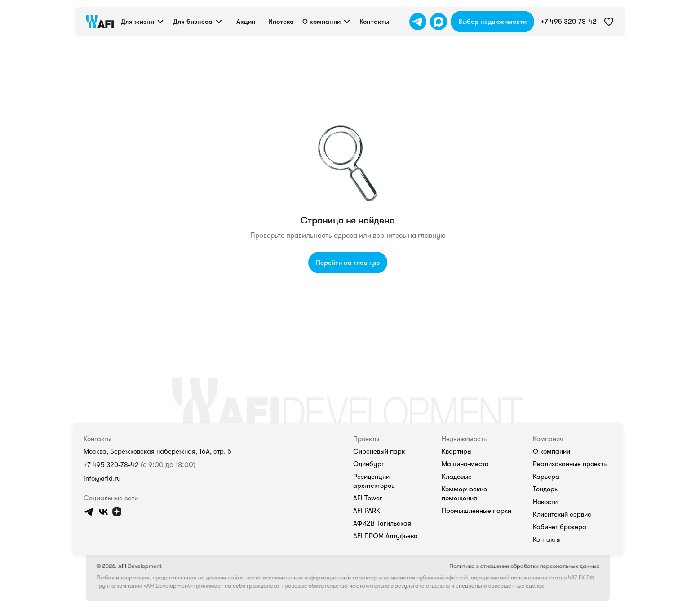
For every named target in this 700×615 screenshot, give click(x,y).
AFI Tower (368, 498)
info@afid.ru (102, 478)
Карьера (546, 477)
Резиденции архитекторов (374, 481)
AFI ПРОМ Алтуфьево (385, 536)
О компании (552, 451)
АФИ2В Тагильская (382, 523)
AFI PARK (367, 511)
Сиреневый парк (379, 451)
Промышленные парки (476, 511)
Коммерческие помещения (464, 494)
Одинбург (369, 464)
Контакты (547, 539)
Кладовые (457, 477)
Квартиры (457, 451)
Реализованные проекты (570, 464)
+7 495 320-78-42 (111, 465)
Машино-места (465, 464)
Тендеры (546, 489)
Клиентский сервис (562, 514)
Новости (545, 502)
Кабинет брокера (560, 527)
